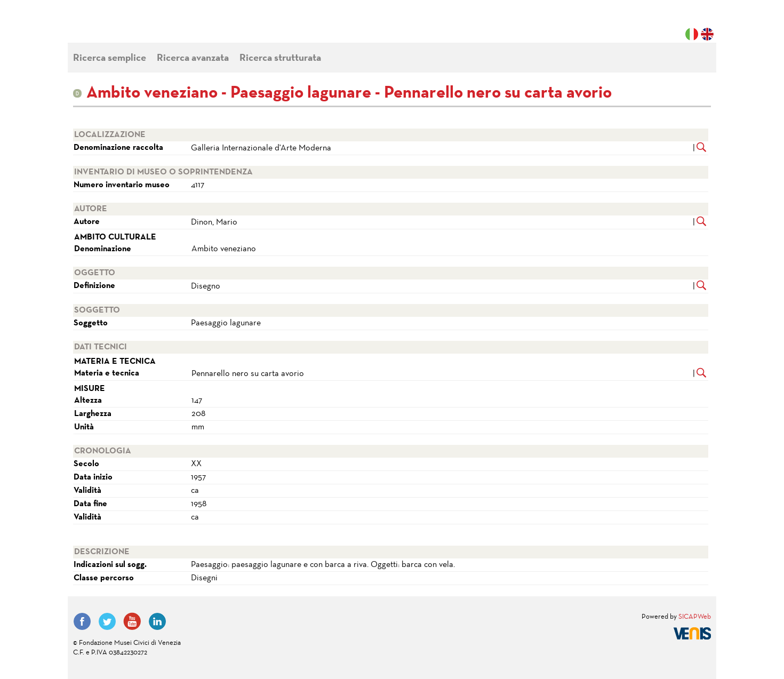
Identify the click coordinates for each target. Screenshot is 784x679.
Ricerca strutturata (280, 58)
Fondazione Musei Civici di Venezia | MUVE (117, 27)
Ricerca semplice (110, 58)
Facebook (82, 621)
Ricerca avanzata (193, 58)
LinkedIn (157, 621)
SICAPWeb (695, 617)
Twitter (107, 621)
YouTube (132, 621)
